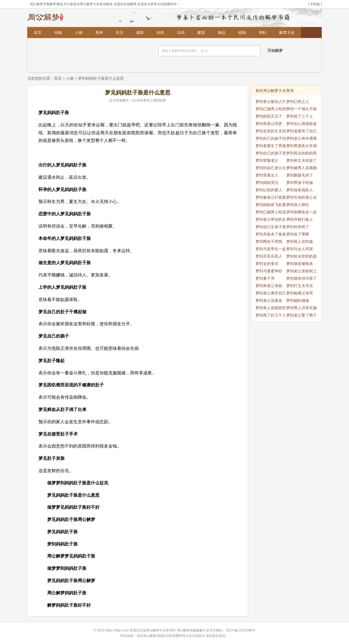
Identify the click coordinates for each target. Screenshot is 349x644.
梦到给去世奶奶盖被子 (302, 257)
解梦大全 (287, 32)
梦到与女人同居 (300, 249)
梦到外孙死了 (298, 227)
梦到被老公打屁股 (271, 197)
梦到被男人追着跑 (302, 168)
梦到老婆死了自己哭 (302, 132)
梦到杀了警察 (298, 234)
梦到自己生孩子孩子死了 (271, 228)
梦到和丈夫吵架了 (302, 160)
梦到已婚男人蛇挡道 (271, 110)
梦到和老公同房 (269, 124)
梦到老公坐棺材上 (302, 271)
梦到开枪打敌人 (300, 219)
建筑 (201, 32)
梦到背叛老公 (267, 160)
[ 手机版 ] (315, 4)
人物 (79, 32)
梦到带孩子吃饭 (300, 183)
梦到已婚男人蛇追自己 (271, 213)
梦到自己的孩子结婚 (271, 139)
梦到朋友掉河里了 (302, 278)
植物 (242, 32)
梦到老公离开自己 (271, 293)
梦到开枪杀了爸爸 (271, 234)
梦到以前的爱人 (269, 190)
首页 (38, 32)
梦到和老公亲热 (269, 286)
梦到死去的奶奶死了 (302, 154)
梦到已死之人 (298, 102)
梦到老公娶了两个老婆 (302, 316)
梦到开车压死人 (269, 256)
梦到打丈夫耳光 (300, 286)
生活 (119, 32)
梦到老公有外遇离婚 (302, 139)
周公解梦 (183, 630)
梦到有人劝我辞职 (271, 308)
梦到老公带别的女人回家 (271, 220)
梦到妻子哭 (265, 278)
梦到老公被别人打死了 (271, 102)
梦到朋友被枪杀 (300, 264)
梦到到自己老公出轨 (271, 169)
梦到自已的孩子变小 (271, 154)
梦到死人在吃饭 (300, 241)
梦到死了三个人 (300, 116)
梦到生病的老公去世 (302, 198)
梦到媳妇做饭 (298, 300)
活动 (181, 32)
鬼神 (99, 32)
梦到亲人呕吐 (298, 205)
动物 (58, 32)
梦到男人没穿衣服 (302, 308)
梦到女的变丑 (267, 264)
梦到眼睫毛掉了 (300, 175)
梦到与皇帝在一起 (271, 249)
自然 (160, 32)
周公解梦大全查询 (159, 630)
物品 (222, 32)
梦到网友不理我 (269, 241)
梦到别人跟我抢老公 (302, 124)
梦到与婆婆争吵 (269, 271)
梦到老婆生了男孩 (271, 146)
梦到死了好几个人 (271, 315)
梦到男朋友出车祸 (302, 146)
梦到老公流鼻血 (269, 300)
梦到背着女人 (267, 175)
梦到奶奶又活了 (269, 116)
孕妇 (263, 32)
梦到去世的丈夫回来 (271, 132)
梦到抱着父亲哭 (300, 293)
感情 (140, 32)
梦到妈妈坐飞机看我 (271, 205)
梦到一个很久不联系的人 (302, 110)
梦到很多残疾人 (300, 190)
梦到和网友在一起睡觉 (302, 213)
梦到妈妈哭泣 (267, 183)
